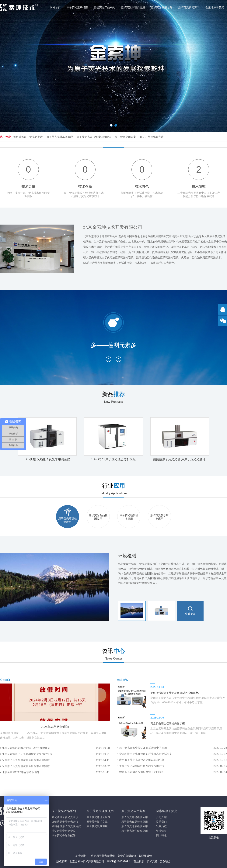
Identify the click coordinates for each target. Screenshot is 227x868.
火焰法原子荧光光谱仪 (65, 822)
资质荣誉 (161, 831)
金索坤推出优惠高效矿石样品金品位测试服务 (173, 754)
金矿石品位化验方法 (152, 137)
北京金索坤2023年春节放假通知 (56, 772)
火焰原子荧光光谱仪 (103, 856)
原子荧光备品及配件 (64, 835)
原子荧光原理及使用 (133, 7)
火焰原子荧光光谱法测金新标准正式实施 (56, 760)
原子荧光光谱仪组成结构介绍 (94, 137)
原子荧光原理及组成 (98, 817)
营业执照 (139, 861)
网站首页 (55, 7)
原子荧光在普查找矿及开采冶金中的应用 (173, 748)
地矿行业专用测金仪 (64, 831)
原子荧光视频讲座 (97, 826)
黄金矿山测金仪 (127, 856)
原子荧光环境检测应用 (134, 817)
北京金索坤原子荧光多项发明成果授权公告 (56, 754)
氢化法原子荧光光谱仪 (65, 817)
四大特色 (161, 835)
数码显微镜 (145, 856)
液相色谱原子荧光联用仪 (66, 826)
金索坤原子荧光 (215, 7)
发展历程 (161, 826)
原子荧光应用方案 (162, 7)
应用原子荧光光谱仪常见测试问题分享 (173, 760)
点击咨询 (223, 311)
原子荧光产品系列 (104, 7)
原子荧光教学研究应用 (134, 831)
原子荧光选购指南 (77, 7)
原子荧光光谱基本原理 (60, 137)
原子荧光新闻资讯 (189, 7)
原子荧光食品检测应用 (134, 822)
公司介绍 (161, 817)
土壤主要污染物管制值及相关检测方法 (173, 766)
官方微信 (223, 323)
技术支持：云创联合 (159, 861)
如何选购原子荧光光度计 (28, 137)
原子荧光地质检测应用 (134, 826)
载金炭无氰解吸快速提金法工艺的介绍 (173, 772)
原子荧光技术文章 (97, 822)
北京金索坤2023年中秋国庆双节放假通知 (56, 748)
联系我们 (161, 822)
